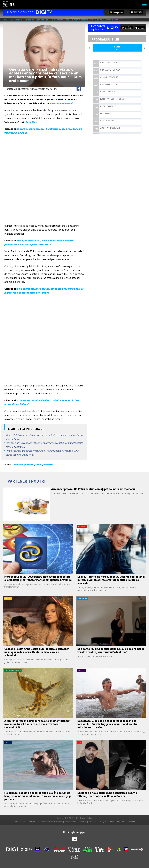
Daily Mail (31, 122)
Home (5, 20)
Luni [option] (117, 48)
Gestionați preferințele (64, 821)
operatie (48, 465)
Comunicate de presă (83, 821)
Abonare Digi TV (100, 821)
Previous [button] (90, 48)
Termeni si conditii (21, 821)
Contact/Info (120, 821)
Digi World (9, 4)
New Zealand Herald (61, 103)
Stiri (11, 20)
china (38, 465)
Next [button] (145, 48)
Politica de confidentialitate (42, 821)
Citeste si (19, 20)
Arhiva (111, 821)
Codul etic (131, 821)
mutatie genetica (24, 465)
